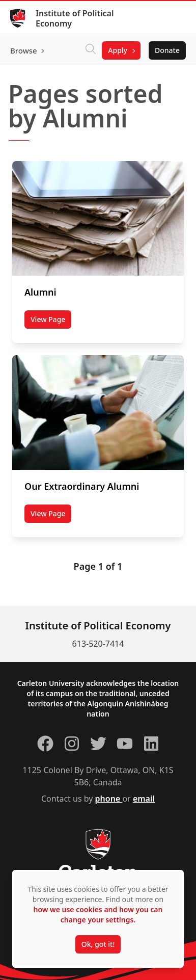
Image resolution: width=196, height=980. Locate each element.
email (144, 799)
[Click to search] (91, 50)
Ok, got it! (98, 944)
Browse (24, 50)
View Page (51, 322)
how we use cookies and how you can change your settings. (98, 915)
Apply (118, 50)
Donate (167, 50)
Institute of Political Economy (75, 18)
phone (109, 799)
